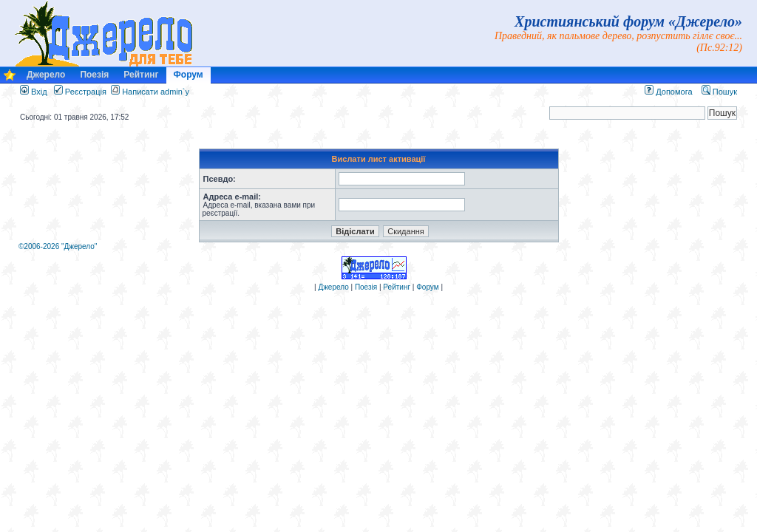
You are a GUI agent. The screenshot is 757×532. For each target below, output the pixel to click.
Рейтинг (141, 75)
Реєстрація (80, 92)
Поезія (94, 75)
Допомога (668, 92)
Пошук (719, 92)
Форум (189, 75)
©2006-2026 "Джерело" (58, 246)
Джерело (46, 75)
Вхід (34, 92)
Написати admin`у (156, 92)
